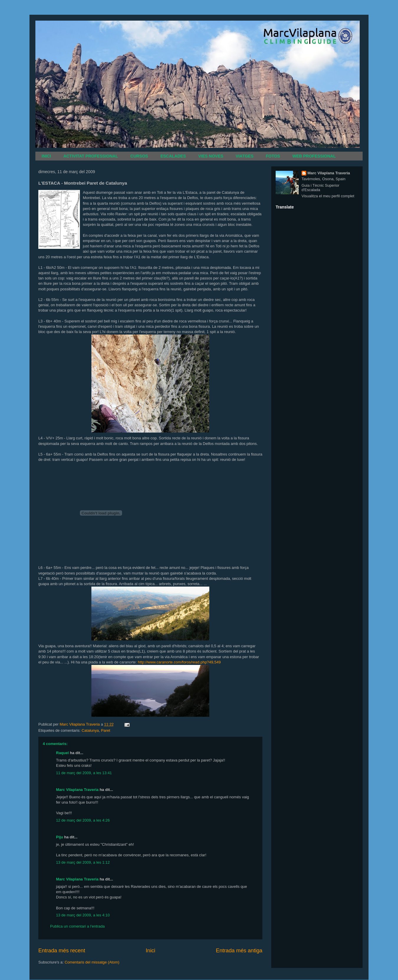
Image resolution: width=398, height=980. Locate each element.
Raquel (62, 753)
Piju (60, 837)
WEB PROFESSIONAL (314, 156)
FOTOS (273, 156)
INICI (46, 156)
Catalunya (90, 730)
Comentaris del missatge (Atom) (92, 962)
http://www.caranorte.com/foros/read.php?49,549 (179, 662)
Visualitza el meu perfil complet (328, 196)
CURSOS (139, 156)
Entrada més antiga (239, 951)
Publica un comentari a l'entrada (77, 926)
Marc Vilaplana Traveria (77, 790)
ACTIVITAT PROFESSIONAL (91, 156)
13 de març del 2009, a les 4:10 (83, 915)
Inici (150, 951)
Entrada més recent (62, 951)
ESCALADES (173, 156)
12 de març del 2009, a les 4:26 (83, 820)
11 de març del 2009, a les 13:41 (84, 773)
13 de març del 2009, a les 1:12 (83, 862)
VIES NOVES (211, 156)
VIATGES (244, 156)
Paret (105, 730)
